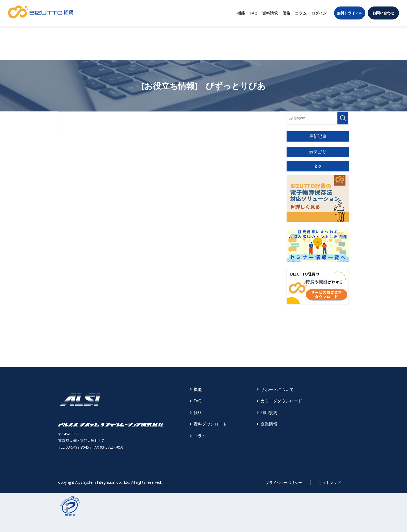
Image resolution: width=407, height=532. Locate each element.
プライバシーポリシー (284, 483)
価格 (286, 13)
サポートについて (277, 389)
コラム (301, 13)
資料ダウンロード (210, 424)
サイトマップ (330, 483)
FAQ (254, 13)
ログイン (319, 13)
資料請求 (270, 13)
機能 (241, 13)
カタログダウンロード (281, 401)
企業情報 (269, 424)
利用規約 (269, 413)
